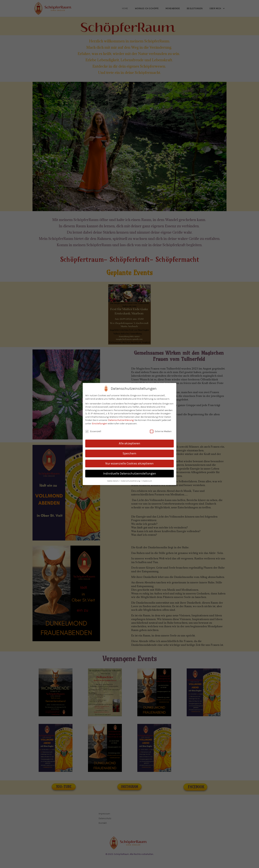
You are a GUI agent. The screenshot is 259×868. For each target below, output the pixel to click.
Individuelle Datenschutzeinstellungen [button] (130, 473)
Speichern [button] (129, 453)
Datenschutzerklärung (121, 420)
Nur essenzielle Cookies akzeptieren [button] (129, 463)
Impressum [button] (147, 481)
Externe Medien (161, 431)
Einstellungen (100, 424)
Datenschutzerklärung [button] (131, 481)
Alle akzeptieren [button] (129, 443)
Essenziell (93, 431)
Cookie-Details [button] (113, 481)
